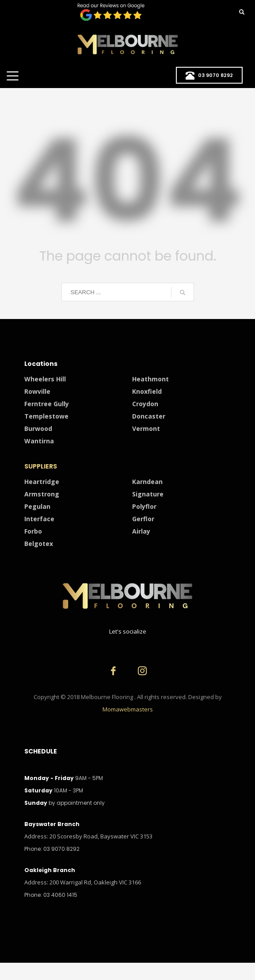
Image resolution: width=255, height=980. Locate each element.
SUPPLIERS (41, 466)
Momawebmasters (128, 709)
